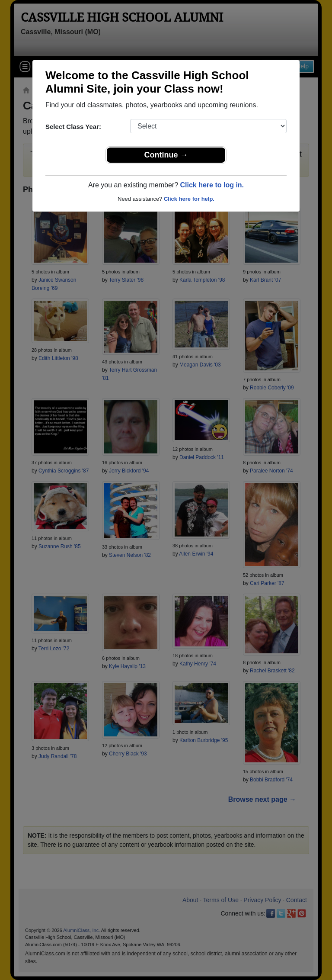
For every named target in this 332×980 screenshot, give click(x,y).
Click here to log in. (212, 185)
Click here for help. (189, 199)
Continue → (166, 155)
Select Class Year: (73, 127)
